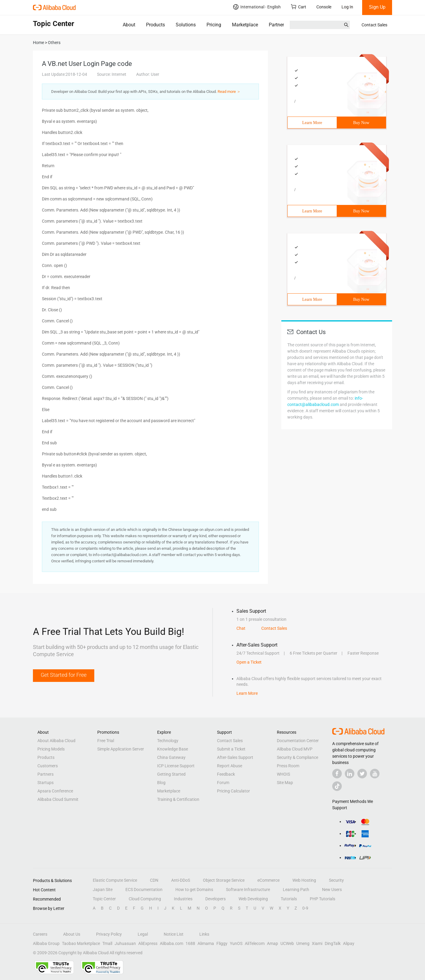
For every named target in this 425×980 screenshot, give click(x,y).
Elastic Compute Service (115, 880)
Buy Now (361, 123)
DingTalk (333, 943)
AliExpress (148, 943)
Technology (168, 741)
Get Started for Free (64, 675)
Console (324, 7)
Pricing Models (51, 749)
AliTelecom (255, 943)
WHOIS (283, 774)
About (129, 25)
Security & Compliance (297, 757)
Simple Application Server (121, 749)
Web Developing (253, 899)
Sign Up (377, 7)
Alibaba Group (46, 943)
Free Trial (106, 741)
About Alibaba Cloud (56, 741)
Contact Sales (374, 25)
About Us (72, 934)
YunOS (236, 943)
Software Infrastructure (248, 890)
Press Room (288, 766)
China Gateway (171, 757)
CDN (154, 880)
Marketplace (245, 25)
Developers (215, 899)
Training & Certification (178, 799)
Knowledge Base (173, 749)
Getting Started (171, 774)
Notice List (174, 934)
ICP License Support (176, 766)
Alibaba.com (171, 943)
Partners (278, 25)
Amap (273, 943)
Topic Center (104, 899)
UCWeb (287, 943)
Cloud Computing (145, 899)
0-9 (305, 908)
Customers (48, 766)
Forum (223, 783)
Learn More (312, 123)
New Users (332, 890)
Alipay (349, 943)
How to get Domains (194, 890)
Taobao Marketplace (81, 943)
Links (204, 934)
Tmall (107, 943)
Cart (299, 7)
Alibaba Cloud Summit (58, 799)
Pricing (214, 25)
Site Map (285, 783)
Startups (45, 783)
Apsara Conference (55, 791)
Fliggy (222, 943)
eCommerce (268, 880)
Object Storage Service (224, 880)
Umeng (303, 943)
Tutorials (289, 899)
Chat (241, 628)
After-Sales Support (235, 757)
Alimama (206, 943)
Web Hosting (304, 880)
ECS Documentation (144, 890)
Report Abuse (230, 766)
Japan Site (103, 890)
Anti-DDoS (181, 880)
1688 (190, 943)
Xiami (317, 943)
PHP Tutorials (322, 899)
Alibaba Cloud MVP (295, 749)
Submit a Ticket (231, 749)
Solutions (186, 25)
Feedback (226, 774)
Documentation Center (298, 741)
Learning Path (296, 890)
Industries (183, 899)
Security (336, 880)
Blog (161, 783)
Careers (40, 934)
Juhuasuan (125, 943)
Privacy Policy (109, 934)
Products (155, 25)
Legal (143, 934)
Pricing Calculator (233, 791)
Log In (347, 7)
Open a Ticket (249, 662)
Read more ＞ (229, 92)
